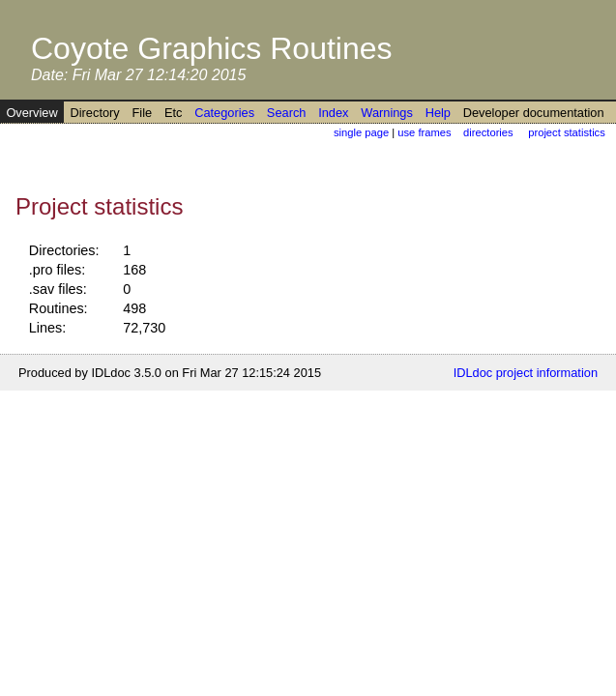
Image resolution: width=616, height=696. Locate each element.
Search (287, 113)
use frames (424, 132)
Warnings (387, 113)
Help (438, 113)
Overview (31, 113)
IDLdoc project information (526, 373)
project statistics (567, 132)
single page (361, 132)
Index (333, 113)
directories (488, 132)
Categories (224, 113)
